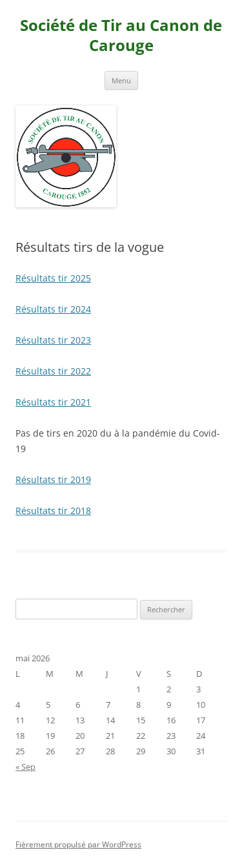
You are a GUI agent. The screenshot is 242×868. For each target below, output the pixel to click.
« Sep (25, 767)
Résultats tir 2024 (53, 309)
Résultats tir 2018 (53, 511)
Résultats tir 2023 (53, 340)
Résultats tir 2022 (53, 371)
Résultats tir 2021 (53, 402)
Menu (121, 80)
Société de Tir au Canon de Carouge (121, 36)
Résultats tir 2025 (53, 278)
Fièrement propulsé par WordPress (78, 844)
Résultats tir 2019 (53, 480)
